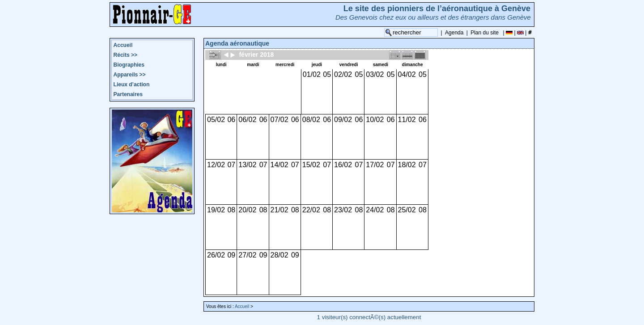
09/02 (343, 120)
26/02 (216, 255)
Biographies (129, 65)
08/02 (311, 120)
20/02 (247, 210)
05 (327, 74)
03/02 (375, 74)
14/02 (280, 165)
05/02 (216, 120)
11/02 (407, 120)
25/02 (407, 210)
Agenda (454, 33)
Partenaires (128, 94)
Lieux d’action (132, 84)
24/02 (375, 210)
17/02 (375, 165)
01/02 (312, 74)
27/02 (247, 255)
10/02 (375, 120)
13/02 (247, 165)
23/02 (343, 210)
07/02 (280, 120)
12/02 (216, 165)
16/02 (343, 165)
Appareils (130, 75)
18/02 (407, 165)
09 (231, 255)
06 (231, 120)
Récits (125, 55)
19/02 (216, 210)
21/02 (280, 210)
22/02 (311, 210)
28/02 (280, 255)
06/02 (247, 120)
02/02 (343, 74)
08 (231, 210)
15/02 (311, 165)
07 (231, 165)
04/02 (407, 74)
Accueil (123, 45)
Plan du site (485, 33)
